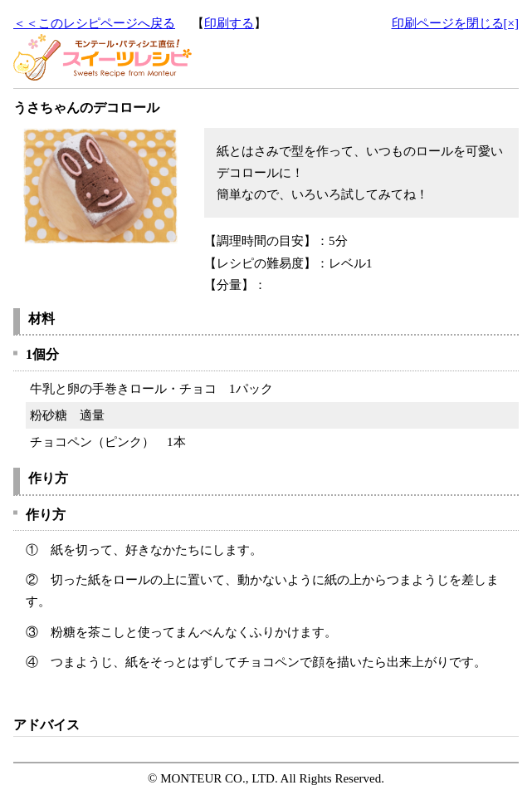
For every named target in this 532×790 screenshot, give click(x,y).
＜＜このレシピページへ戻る (94, 23)
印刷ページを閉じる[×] (455, 23)
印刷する (229, 23)
